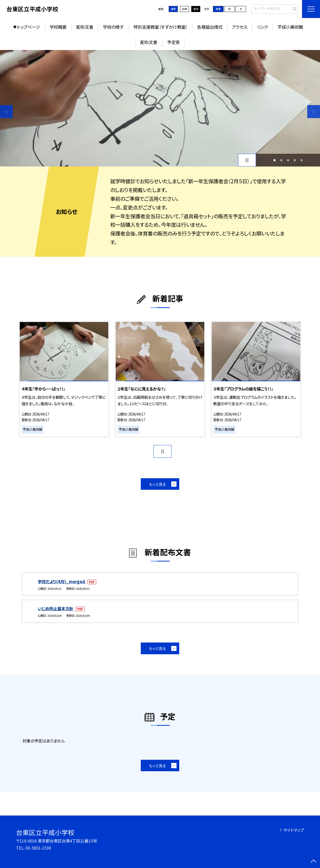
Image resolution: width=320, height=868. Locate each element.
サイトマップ (294, 830)
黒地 (196, 9)
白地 (184, 9)
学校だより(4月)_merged (62, 581)
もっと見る (157, 484)
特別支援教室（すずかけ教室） (160, 27)
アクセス (240, 27)
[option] (160, 108)
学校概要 (58, 27)
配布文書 (85, 27)
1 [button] (274, 160)
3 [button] (288, 160)
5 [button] (302, 160)
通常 (173, 9)
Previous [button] (6, 112)
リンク (262, 27)
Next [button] (314, 112)
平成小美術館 (290, 27)
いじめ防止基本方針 (56, 608)
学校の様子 (113, 27)
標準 (218, 9)
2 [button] (281, 160)
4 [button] (295, 160)
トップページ (28, 27)
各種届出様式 (210, 27)
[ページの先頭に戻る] (314, 862)
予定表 (173, 42)
